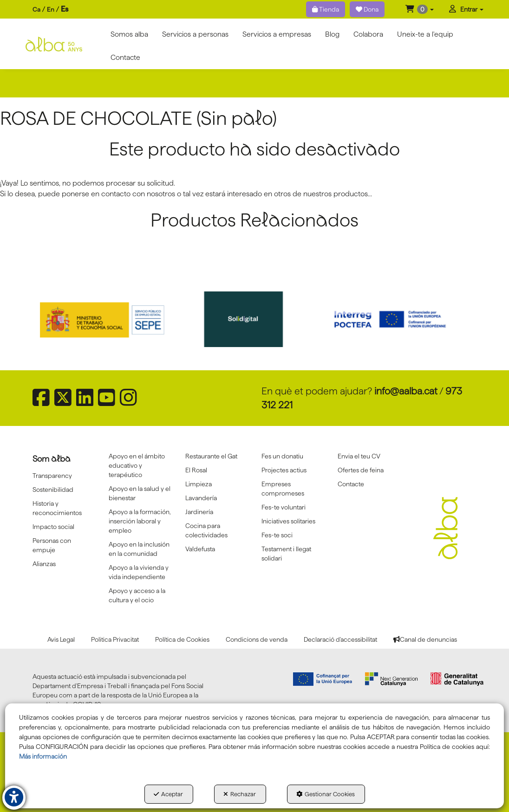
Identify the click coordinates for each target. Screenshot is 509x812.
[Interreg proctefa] (398, 319)
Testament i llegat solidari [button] (286, 554)
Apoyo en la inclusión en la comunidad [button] (139, 549)
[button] (420, 9)
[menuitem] (50, 10)
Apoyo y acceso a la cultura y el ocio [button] (137, 595)
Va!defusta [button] (200, 549)
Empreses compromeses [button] (283, 489)
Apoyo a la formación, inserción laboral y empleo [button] (140, 521)
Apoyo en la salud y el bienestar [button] (140, 493)
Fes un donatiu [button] (282, 456)
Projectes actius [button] (284, 470)
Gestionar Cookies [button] (326, 794)
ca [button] (36, 9)
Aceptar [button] (168, 794)
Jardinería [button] (199, 512)
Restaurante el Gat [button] (211, 456)
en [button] (51, 9)
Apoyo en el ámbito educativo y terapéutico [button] (137, 465)
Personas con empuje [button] (52, 545)
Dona (367, 9)
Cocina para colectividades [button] (206, 530)
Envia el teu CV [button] (359, 456)
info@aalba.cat (406, 391)
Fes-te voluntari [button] (284, 507)
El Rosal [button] (196, 470)
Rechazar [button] (240, 794)
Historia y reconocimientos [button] (57, 508)
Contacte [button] (351, 484)
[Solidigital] (255, 319)
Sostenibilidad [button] (53, 490)
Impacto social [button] (53, 527)
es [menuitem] (65, 9)
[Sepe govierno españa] (112, 319)
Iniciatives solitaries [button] (288, 521)
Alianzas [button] (44, 564)
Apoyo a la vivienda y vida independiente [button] (139, 572)
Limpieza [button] (199, 484)
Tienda (326, 9)
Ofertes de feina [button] (361, 470)
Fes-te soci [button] (277, 535)
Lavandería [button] (201, 498)
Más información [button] (43, 756)
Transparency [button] (52, 476)
